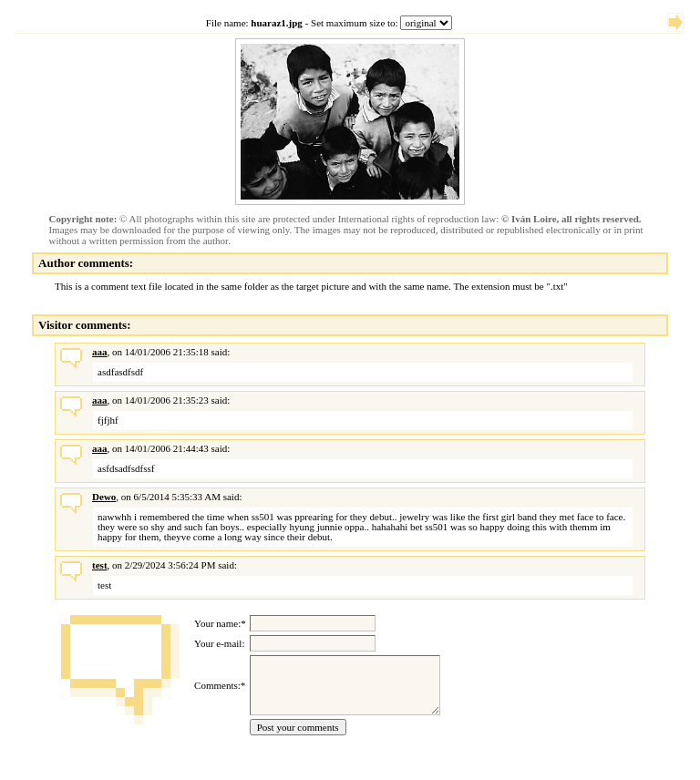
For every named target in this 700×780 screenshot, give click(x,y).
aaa (100, 352)
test (100, 565)
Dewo (104, 497)
